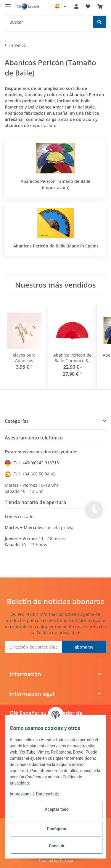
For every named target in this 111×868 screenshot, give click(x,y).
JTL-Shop (66, 860)
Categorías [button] (17, 421)
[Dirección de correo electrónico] (33, 647)
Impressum (20, 794)
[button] (76, 6)
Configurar (57, 829)
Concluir (57, 846)
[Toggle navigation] (8, 4)
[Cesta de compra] (100, 6)
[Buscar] (49, 22)
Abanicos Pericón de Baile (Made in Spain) (55, 246)
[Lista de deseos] (88, 6)
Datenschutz (48, 794)
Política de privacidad (58, 633)
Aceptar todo (57, 809)
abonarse (84, 647)
